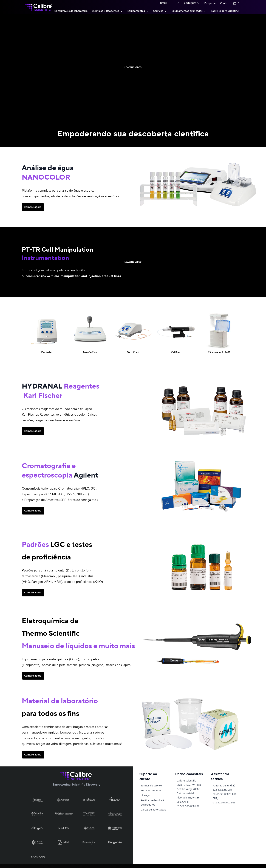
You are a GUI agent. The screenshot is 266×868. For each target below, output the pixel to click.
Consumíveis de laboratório (71, 11)
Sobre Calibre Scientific (225, 11)
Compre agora (33, 207)
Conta (224, 3)
